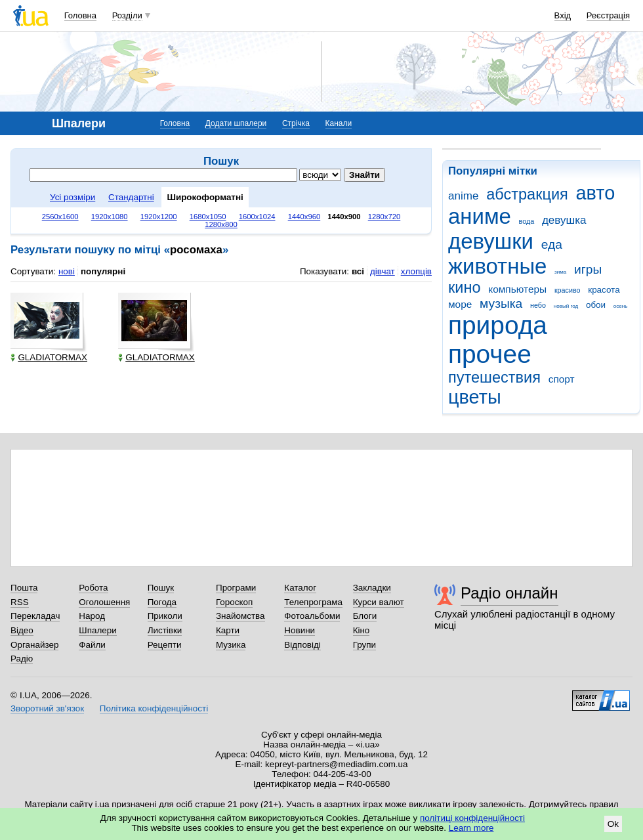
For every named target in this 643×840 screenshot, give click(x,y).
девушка (564, 220)
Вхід (563, 15)
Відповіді (302, 645)
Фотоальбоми (312, 616)
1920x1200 (159, 217)
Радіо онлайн (509, 593)
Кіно (362, 630)
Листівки (165, 630)
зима (560, 272)
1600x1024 (257, 217)
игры (588, 269)
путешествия (494, 377)
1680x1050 (208, 217)
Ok (613, 824)
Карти (228, 630)
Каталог (300, 588)
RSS (20, 602)
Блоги (365, 616)
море (460, 304)
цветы (475, 397)
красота (604, 290)
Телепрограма (313, 602)
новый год (566, 306)
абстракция (527, 194)
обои (596, 305)
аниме (480, 216)
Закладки (372, 588)
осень (621, 306)
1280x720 (384, 217)
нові (67, 271)
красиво (568, 290)
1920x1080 (110, 217)
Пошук (161, 588)
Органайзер (34, 645)
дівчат (383, 271)
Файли (92, 645)
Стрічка (296, 123)
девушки (491, 241)
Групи (364, 645)
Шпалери (97, 630)
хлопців (416, 271)
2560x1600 (60, 217)
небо (538, 305)
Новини (300, 630)
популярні (103, 271)
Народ (92, 616)
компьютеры (517, 289)
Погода (162, 602)
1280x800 (221, 224)
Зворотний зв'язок (47, 708)
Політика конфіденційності (154, 708)
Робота (93, 588)
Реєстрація (608, 15)
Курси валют (379, 602)
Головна (80, 15)
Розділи (127, 15)
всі (358, 271)
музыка (501, 304)
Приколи (165, 616)
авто (596, 193)
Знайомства (240, 616)
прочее (490, 354)
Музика (231, 645)
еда (552, 244)
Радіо (22, 659)
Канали (339, 123)
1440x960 (304, 217)
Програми (236, 588)
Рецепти (165, 645)
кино (465, 287)
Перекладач (35, 616)
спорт (562, 379)
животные (497, 266)
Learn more (471, 828)
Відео (22, 630)
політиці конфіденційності (472, 818)
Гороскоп (234, 602)
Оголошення (104, 602)
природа (498, 325)
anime (463, 196)
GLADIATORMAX (49, 357)
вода (527, 221)
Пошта (24, 588)
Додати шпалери (236, 123)
